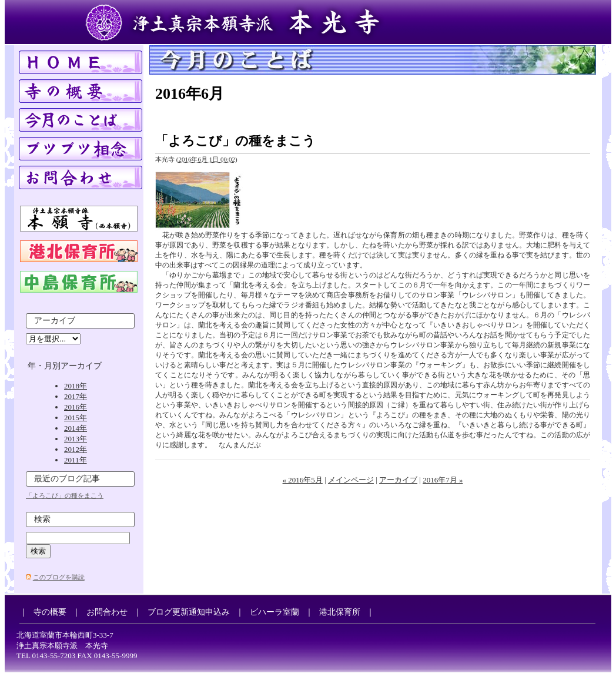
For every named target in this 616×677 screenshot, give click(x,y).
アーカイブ (398, 480)
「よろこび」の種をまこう (235, 141)
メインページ (351, 480)
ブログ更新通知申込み (189, 612)
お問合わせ (107, 612)
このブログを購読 (59, 577)
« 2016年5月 (303, 480)
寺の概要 (50, 612)
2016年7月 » (443, 480)
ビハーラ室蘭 (274, 612)
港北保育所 (340, 612)
